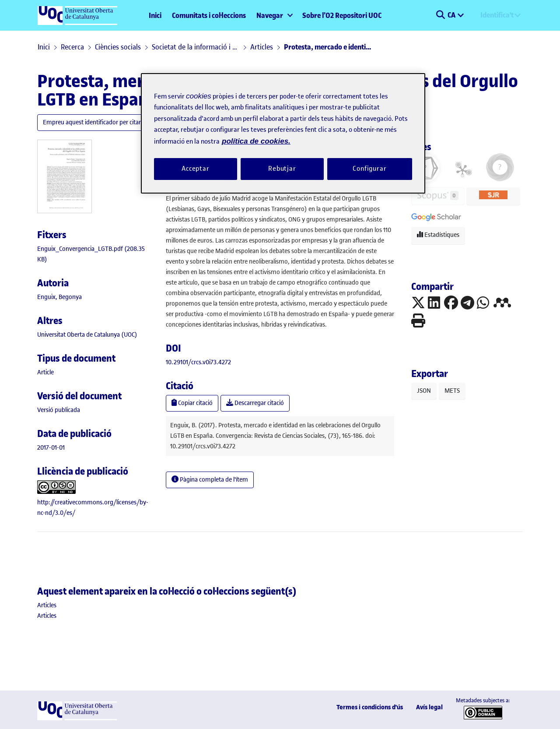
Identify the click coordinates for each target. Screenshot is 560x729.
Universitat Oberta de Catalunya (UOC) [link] (87, 335)
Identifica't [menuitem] (497, 15)
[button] (440, 15)
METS (452, 391)
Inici (155, 15)
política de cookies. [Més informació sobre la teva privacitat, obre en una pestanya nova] (256, 141)
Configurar (370, 169)
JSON (424, 391)
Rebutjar (282, 169)
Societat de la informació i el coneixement (196, 47)
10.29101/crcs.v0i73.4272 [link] (198, 362)
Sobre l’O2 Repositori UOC (342, 15)
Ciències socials (118, 47)
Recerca (72, 47)
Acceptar (196, 169)
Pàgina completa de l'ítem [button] (210, 480)
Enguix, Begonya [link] (59, 297)
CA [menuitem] (452, 15)
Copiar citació (192, 403)
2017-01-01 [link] (51, 448)
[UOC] (77, 718)
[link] (45, 372)
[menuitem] (274, 15)
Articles (262, 47)
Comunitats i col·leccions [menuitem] (209, 15)
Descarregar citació (255, 403)
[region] (283, 133)
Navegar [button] (270, 15)
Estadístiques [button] (438, 235)
